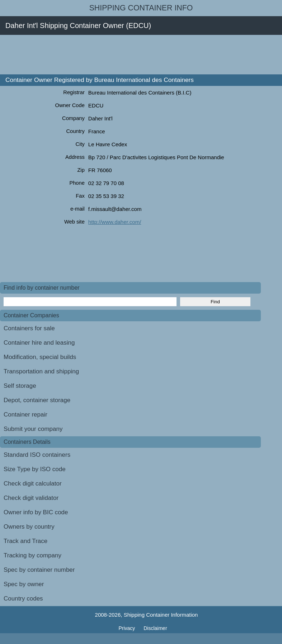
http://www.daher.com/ (115, 222)
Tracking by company (32, 555)
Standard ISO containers (37, 455)
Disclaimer (155, 628)
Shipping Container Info (141, 8)
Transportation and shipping (41, 371)
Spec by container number (39, 570)
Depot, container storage (37, 400)
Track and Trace (25, 541)
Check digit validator (31, 498)
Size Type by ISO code (35, 469)
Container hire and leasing (39, 343)
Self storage (20, 386)
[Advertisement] (131, 55)
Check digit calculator (33, 484)
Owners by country (29, 527)
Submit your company (33, 429)
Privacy (127, 628)
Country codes (23, 599)
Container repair (25, 415)
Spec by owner (24, 584)
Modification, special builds (40, 357)
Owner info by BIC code (36, 512)
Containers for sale (29, 328)
